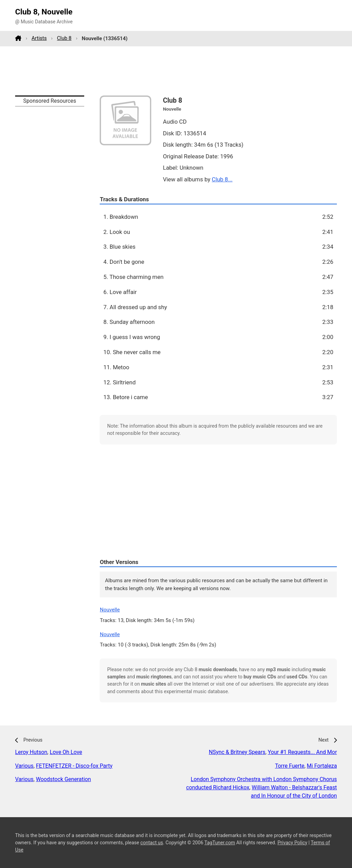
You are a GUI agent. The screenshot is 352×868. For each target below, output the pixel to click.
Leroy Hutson (31, 752)
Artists (39, 38)
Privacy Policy (292, 843)
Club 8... (222, 179)
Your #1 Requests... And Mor (302, 752)
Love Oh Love (66, 752)
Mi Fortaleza (322, 766)
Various (24, 766)
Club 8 (64, 38)
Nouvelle (110, 610)
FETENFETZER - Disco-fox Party (74, 766)
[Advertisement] (176, 71)
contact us (152, 843)
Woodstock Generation (64, 779)
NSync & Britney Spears (237, 752)
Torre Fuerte (290, 766)
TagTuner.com (220, 843)
